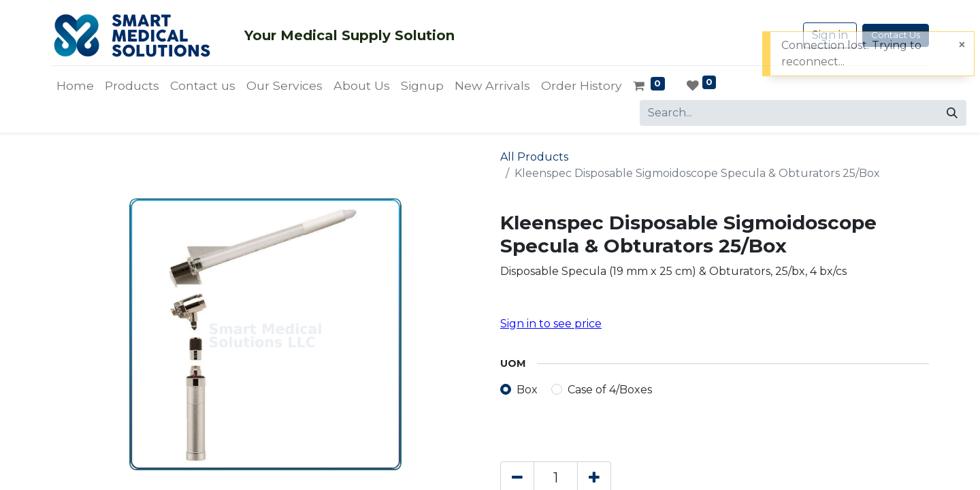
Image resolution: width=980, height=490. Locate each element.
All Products (534, 157)
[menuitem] (75, 86)
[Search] (952, 113)
